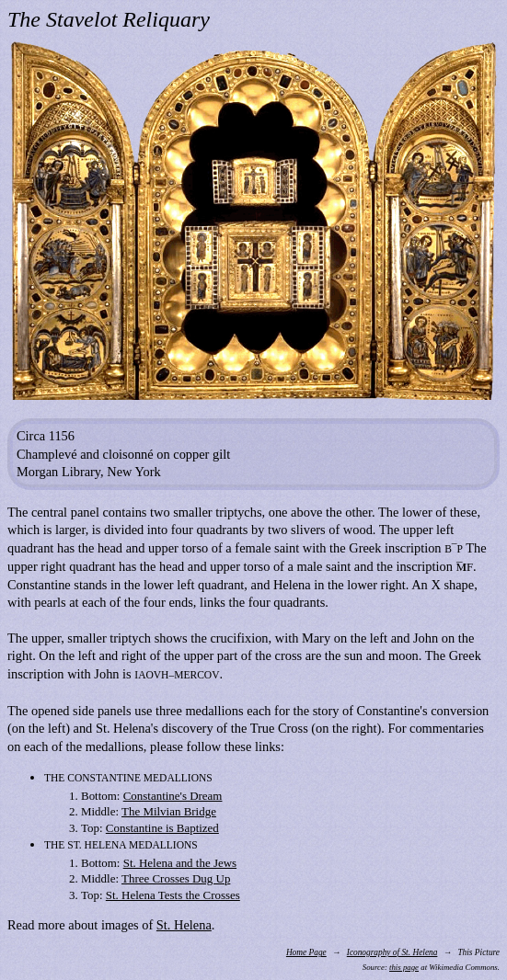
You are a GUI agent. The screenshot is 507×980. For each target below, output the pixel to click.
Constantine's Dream (173, 796)
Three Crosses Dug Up (176, 878)
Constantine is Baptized (162, 828)
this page (404, 967)
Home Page (306, 952)
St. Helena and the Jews (180, 863)
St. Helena (184, 925)
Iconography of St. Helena (392, 952)
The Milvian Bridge (169, 811)
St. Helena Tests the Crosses (173, 895)
